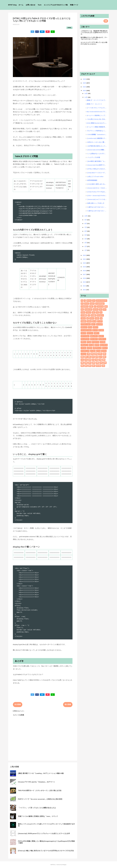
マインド (105, 348)
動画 (82, 357)
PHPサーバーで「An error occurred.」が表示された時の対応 (40, 799)
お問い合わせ (31, 5)
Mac (82, 309)
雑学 (94, 366)
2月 (86, 246)
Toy (101, 312)
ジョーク (83, 333)
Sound (83, 312)
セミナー (101, 336)
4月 (86, 239)
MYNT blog (12, 5)
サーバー (95, 330)
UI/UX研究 (84, 315)
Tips (93, 312)
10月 (86, 216)
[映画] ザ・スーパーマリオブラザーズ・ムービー (97, 100)
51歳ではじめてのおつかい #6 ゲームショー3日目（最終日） (97, 211)
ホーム (21, 5)
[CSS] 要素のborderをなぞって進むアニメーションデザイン (97, 123)
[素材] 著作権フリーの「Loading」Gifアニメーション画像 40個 (41, 773)
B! (42, 32)
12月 (86, 93)
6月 (86, 231)
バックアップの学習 (94, 157)
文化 (82, 360)
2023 (85, 91)
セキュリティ (94, 336)
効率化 (100, 354)
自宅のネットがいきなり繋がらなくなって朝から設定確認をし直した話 (97, 142)
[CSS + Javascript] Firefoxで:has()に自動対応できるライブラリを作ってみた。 (97, 196)
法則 (96, 360)
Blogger (64, 865)
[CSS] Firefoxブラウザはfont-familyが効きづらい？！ (97, 192)
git (88, 318)
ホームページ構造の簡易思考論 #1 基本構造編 (97, 127)
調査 (82, 366)
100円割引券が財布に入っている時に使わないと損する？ (97, 146)
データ (89, 342)
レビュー (83, 354)
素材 (90, 363)
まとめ (94, 321)
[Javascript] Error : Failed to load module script (97, 188)
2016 (85, 278)
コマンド (95, 327)
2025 (85, 83)
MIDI (106, 307)
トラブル (103, 342)
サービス (101, 330)
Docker (87, 304)
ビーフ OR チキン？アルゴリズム (97, 108)
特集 (82, 363)
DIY (82, 304)
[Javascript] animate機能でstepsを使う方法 (97, 150)
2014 (85, 286)
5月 (86, 235)
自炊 (101, 363)
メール (98, 351)
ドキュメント (85, 345)
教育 (105, 357)
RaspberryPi (88, 309)
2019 (85, 267)
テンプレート (102, 339)
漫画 (104, 360)
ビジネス (89, 348)
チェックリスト (85, 339)
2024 (85, 87)
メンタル (93, 351)
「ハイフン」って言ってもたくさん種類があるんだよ (37, 808)
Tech (40, 5)
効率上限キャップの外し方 (96, 203)
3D (82, 301)
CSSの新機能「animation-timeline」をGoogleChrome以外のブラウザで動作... (97, 134)
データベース (95, 342)
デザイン (83, 342)
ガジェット (84, 327)
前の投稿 (68, 704)
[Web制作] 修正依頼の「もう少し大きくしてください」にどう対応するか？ (97, 161)
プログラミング (97, 348)
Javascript (100, 307)
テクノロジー (94, 339)
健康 (96, 354)
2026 (85, 79)
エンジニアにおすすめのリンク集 (56, 5)
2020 (85, 263)
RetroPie (96, 309)
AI (85, 301)
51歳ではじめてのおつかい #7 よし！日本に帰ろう (97, 207)
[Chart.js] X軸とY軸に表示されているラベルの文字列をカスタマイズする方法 (46, 851)
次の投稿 (18, 704)
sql (101, 318)
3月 (86, 243)
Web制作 (93, 315)
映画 (90, 360)
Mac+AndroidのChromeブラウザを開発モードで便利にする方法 (97, 112)
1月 (86, 250)
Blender (89, 301)
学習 (97, 357)
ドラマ (97, 345)
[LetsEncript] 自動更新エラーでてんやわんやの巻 (97, 138)
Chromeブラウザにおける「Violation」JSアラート (37, 782)
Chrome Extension (102, 301)
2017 (85, 274)
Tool (97, 312)
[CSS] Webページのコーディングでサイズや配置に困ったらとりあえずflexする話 (97, 173)
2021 (85, 259)
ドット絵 (92, 345)
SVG (105, 309)
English (92, 304)
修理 (92, 354)
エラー (93, 324)
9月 (86, 220)
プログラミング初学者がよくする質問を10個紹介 (97, 131)
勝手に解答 (88, 357)
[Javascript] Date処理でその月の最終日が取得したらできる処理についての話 (97, 165)
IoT (95, 307)
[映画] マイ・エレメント (94, 104)
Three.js (88, 312)
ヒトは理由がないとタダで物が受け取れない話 (97, 154)
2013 (85, 290)
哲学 (93, 357)
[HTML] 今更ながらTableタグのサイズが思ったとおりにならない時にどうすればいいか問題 (97, 169)
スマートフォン (85, 336)
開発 (90, 366)
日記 (86, 360)
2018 (85, 271)
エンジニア (99, 324)
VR (89, 315)
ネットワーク (104, 345)
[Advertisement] (94, 59)
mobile (97, 318)
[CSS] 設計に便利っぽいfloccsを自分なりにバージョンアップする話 (97, 184)
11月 (86, 97)
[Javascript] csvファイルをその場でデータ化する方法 (97, 199)
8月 (86, 223)
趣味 (86, 366)
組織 (94, 363)
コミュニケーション (86, 330)
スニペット (90, 333)
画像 (86, 363)
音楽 (103, 366)
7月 (86, 227)
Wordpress (100, 315)
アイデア (100, 321)
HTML (70, 28)
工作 (101, 357)
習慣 (97, 363)
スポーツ (97, 333)
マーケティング (85, 351)
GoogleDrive (85, 307)
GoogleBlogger (100, 304)
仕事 (88, 354)
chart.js (83, 318)
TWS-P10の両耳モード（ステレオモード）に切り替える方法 (40, 791)
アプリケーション (86, 324)
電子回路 (98, 366)
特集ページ (74, 5)
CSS (94, 301)
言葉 (105, 363)
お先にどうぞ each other (95, 177)
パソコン (83, 348)
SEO (101, 309)
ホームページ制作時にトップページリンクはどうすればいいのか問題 (97, 115)
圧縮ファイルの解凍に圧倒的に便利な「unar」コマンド (38, 816)
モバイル (104, 351)
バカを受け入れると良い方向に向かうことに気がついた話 (97, 119)
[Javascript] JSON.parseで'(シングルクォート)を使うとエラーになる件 (44, 834)
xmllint (89, 321)
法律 (100, 360)
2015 (85, 282)
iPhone (92, 318)
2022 (85, 255)
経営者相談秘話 (92, 180)
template (84, 321)
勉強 (105, 354)
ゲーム (90, 327)
